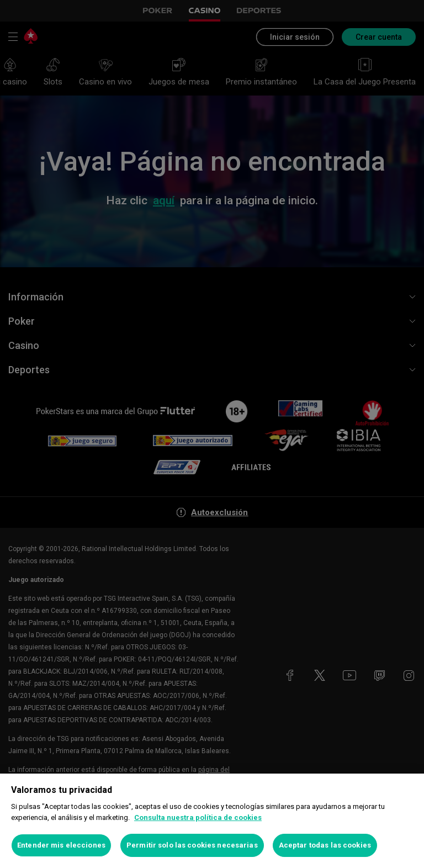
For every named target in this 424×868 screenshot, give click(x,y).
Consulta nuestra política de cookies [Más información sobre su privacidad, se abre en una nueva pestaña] (198, 817)
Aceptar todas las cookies (325, 845)
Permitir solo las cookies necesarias (192, 845)
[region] (212, 821)
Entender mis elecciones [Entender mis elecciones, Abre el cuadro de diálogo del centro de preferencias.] (61, 845)
